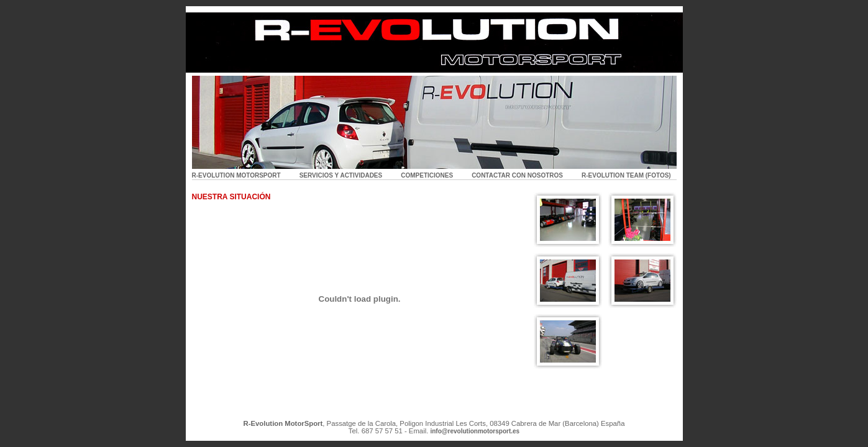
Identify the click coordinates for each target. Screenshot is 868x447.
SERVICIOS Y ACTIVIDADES (341, 175)
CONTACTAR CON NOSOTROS (517, 175)
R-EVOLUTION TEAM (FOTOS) (626, 175)
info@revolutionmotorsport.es (475, 431)
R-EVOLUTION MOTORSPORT (236, 175)
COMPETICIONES (427, 175)
